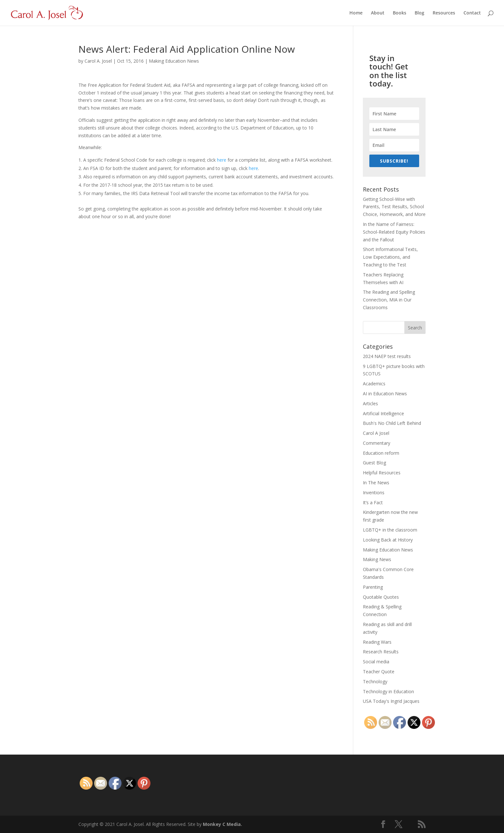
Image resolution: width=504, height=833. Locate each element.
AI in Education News (385, 394)
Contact (472, 13)
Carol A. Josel (98, 61)
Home (356, 13)
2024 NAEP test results (387, 356)
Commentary (377, 443)
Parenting (373, 587)
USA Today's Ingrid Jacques (391, 701)
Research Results (381, 652)
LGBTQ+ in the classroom (390, 530)
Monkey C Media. (222, 824)
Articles (370, 403)
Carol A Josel (376, 433)
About (378, 13)
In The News (376, 483)
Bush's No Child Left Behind (392, 423)
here (222, 160)
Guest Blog (374, 463)
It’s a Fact (373, 502)
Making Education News (174, 61)
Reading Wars (377, 642)
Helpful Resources (382, 473)
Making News (377, 559)
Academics (374, 384)
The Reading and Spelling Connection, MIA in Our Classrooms (389, 300)
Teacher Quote (379, 672)
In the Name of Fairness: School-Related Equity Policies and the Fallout (394, 232)
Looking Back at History (388, 540)
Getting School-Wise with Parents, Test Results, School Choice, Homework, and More (394, 207)
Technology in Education (388, 691)
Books (400, 13)
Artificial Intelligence (383, 413)
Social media (376, 662)
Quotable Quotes (381, 597)
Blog (419, 13)
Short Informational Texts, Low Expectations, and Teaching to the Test (390, 257)
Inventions (374, 493)
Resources (444, 13)
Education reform (381, 453)
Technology (375, 681)
